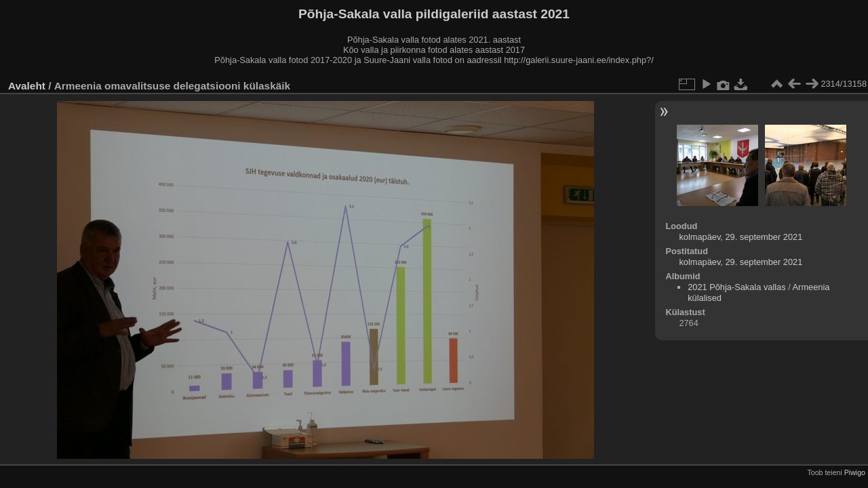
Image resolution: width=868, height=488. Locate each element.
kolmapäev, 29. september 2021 (741, 237)
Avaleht (27, 86)
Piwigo (855, 472)
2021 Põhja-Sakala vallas (736, 287)
